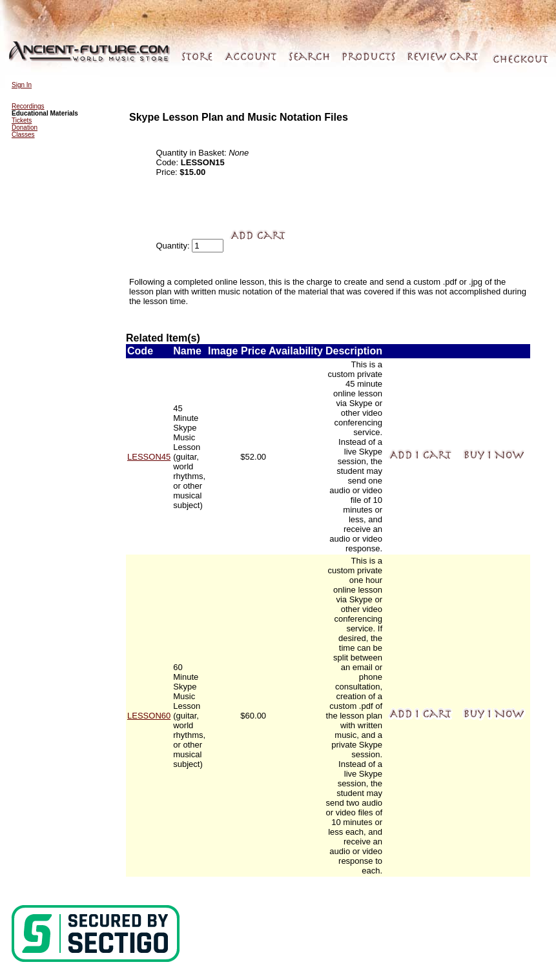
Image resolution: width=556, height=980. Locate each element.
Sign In (22, 85)
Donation (25, 128)
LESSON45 (149, 457)
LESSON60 (149, 716)
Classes (23, 135)
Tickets (22, 120)
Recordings (28, 106)
